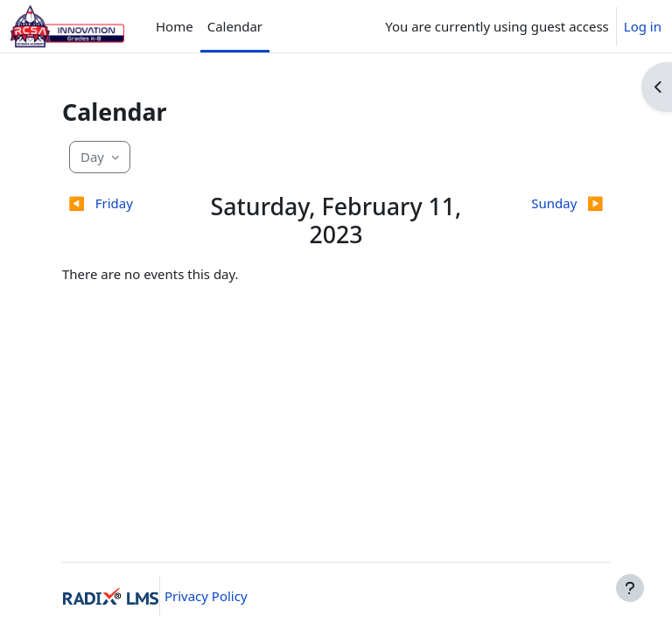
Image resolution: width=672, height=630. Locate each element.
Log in (643, 26)
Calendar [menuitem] (235, 26)
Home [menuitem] (175, 26)
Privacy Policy (206, 596)
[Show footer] (630, 588)
